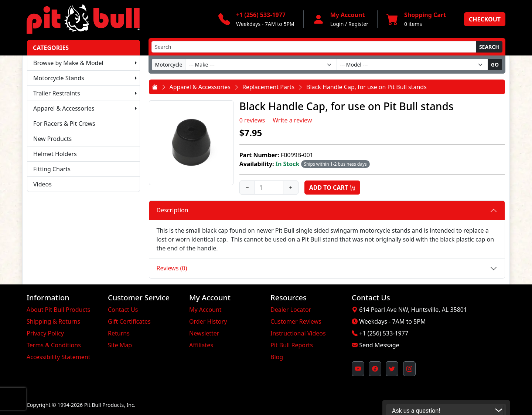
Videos (42, 184)
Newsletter (204, 333)
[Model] (412, 65)
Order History (208, 321)
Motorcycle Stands (59, 78)
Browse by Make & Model (68, 63)
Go (495, 65)
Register (358, 24)
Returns (119, 333)
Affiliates (201, 345)
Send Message (379, 345)
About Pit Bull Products (59, 310)
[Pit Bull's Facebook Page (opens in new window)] (375, 369)
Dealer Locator (291, 310)
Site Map (120, 345)
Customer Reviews (296, 321)
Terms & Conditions (54, 345)
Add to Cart (332, 188)
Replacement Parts (268, 87)
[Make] (261, 65)
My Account (205, 310)
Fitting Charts (52, 169)
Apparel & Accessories (64, 108)
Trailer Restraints (57, 93)
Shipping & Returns (53, 321)
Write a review (292, 120)
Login (337, 24)
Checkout (485, 19)
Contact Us (123, 310)
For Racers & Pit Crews (64, 124)
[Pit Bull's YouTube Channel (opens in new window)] (358, 369)
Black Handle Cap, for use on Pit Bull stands (366, 87)
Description (173, 210)
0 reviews (252, 120)
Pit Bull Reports (292, 345)
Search (489, 47)
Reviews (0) (172, 268)
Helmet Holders (55, 154)
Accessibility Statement (58, 357)
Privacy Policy (45, 333)
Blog (277, 357)
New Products (52, 139)
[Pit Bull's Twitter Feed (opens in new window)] (392, 369)
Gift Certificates (129, 321)
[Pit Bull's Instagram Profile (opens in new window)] (409, 369)
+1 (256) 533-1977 (384, 333)
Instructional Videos (298, 333)
